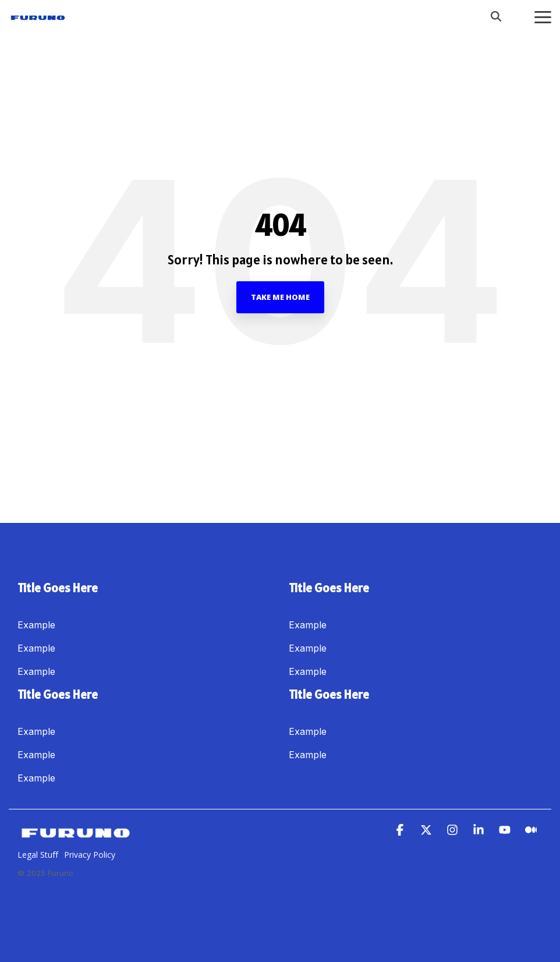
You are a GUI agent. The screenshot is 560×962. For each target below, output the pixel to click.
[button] (543, 16)
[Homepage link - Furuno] (76, 836)
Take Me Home (280, 297)
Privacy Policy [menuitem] (90, 855)
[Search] (496, 16)
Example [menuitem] (36, 625)
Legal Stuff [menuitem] (38, 855)
